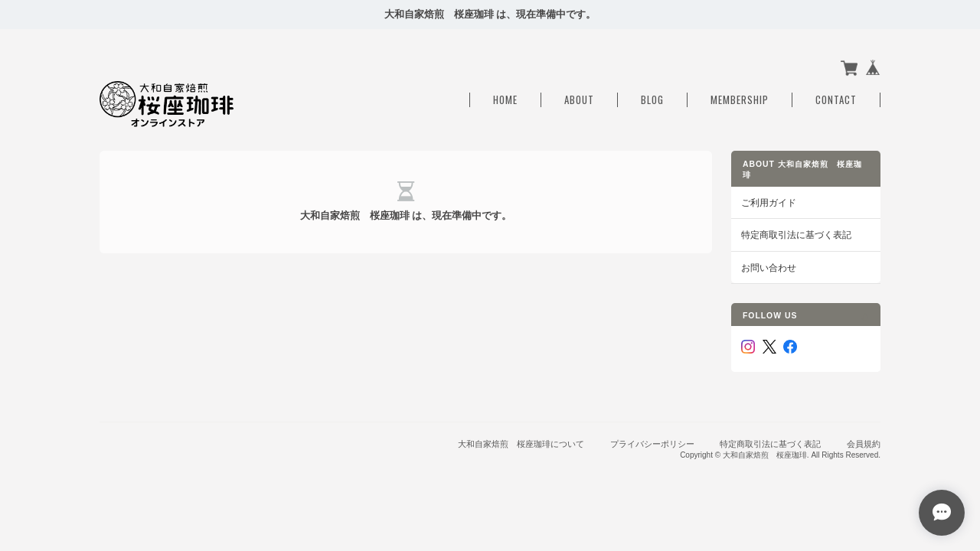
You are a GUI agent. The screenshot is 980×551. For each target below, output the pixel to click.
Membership (740, 100)
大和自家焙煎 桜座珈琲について (521, 444)
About (579, 100)
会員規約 (864, 444)
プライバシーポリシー (652, 444)
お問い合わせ (769, 267)
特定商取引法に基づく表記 (796, 235)
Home (505, 100)
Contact (836, 100)
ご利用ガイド (769, 202)
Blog (652, 100)
